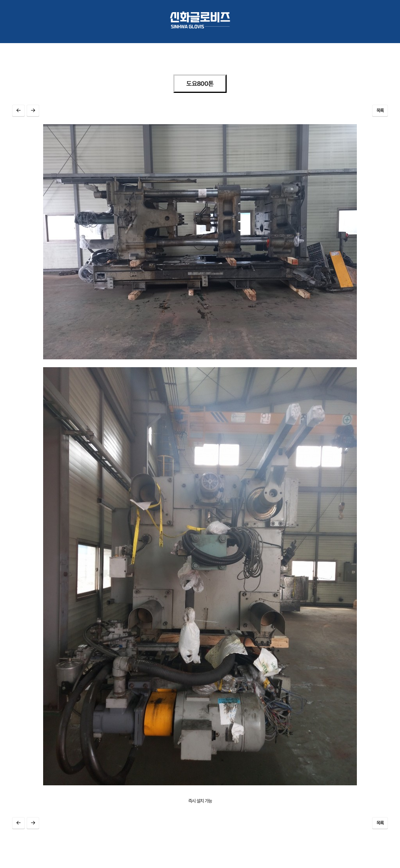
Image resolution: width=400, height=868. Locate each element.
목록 (380, 111)
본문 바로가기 (0, 4)
